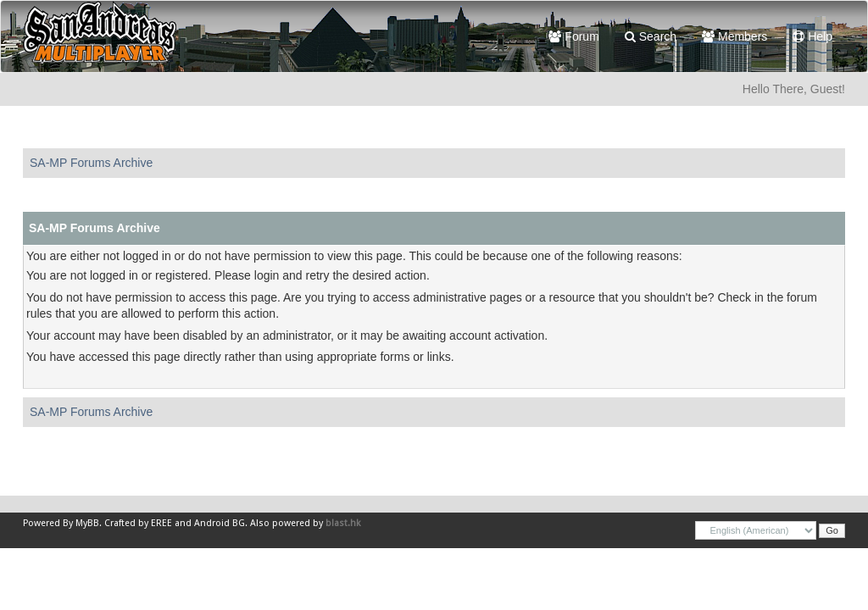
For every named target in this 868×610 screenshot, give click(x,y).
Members (734, 36)
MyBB (87, 523)
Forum (573, 36)
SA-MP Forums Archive (91, 163)
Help (812, 36)
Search (651, 36)
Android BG (220, 523)
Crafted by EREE (138, 523)
